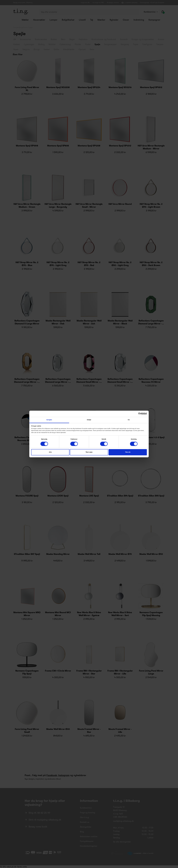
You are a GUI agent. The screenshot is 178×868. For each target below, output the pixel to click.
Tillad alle (128, 452)
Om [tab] (129, 420)
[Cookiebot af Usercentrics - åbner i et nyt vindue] (135, 414)
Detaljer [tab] (89, 420)
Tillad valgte (89, 452)
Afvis (50, 452)
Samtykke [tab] (49, 420)
